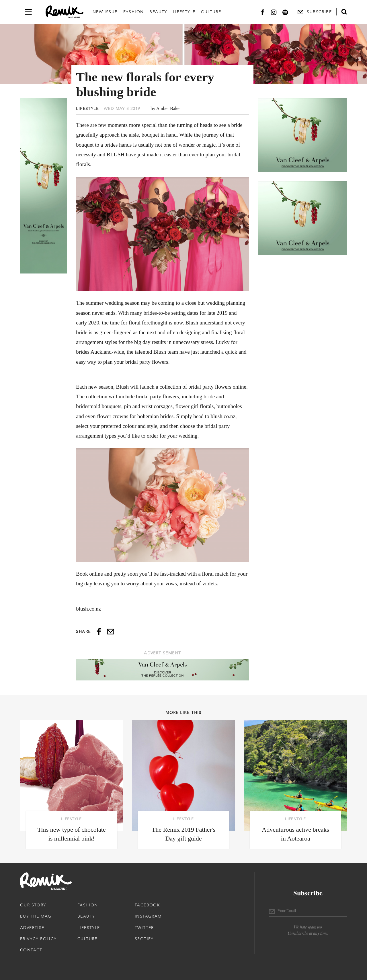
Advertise (32, 928)
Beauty (158, 12)
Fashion (134, 12)
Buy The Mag (36, 916)
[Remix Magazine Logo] (65, 12)
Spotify (144, 939)
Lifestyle (184, 12)
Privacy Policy (38, 939)
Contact (31, 950)
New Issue (105, 12)
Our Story (33, 905)
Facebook (147, 905)
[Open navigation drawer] (28, 12)
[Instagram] (274, 12)
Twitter (144, 928)
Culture (211, 12)
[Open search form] (344, 12)
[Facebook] (262, 12)
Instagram (148, 916)
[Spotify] (285, 12)
